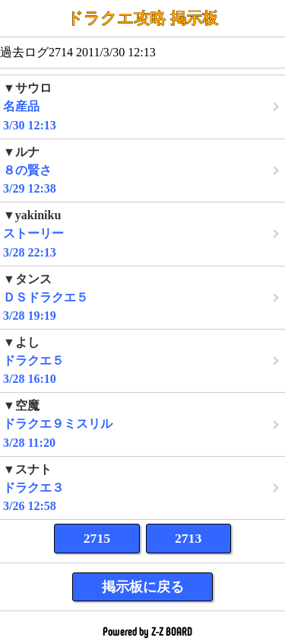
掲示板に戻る (143, 587)
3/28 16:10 (142, 360)
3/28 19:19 (142, 297)
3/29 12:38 (142, 170)
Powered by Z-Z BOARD (147, 631)
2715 (97, 538)
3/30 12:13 (142, 106)
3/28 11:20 (142, 424)
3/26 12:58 (142, 488)
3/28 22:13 (142, 233)
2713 (188, 538)
